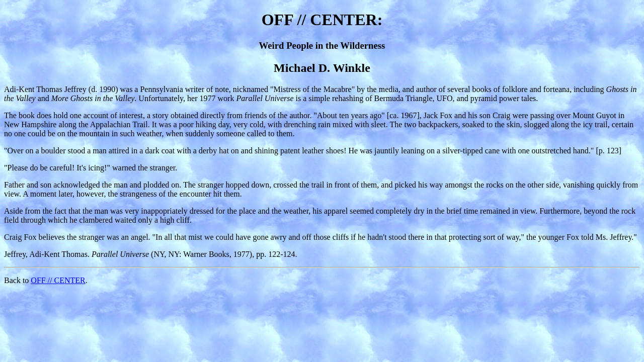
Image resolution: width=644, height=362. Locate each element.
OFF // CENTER (58, 280)
